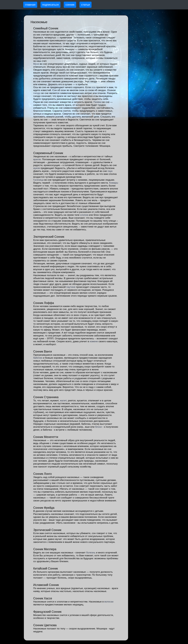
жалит (63, 400)
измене (94, 341)
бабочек (38, 358)
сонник (70, 5)
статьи (86, 5)
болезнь (91, 553)
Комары (114, 183)
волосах (109, 602)
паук (110, 171)
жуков (37, 168)
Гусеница (38, 180)
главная (30, 5)
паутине (71, 287)
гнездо (37, 93)
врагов (37, 159)
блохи (98, 427)
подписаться (50, 5)
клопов (84, 215)
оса (93, 87)
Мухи (36, 64)
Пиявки (97, 102)
